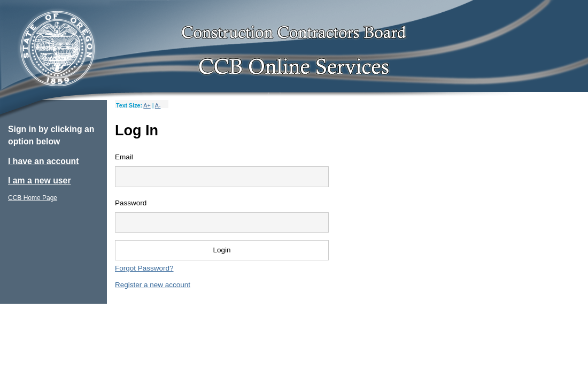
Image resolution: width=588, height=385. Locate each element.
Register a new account (153, 285)
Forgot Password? (144, 268)
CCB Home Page (33, 198)
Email (124, 157)
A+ (147, 105)
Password (131, 203)
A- (158, 105)
